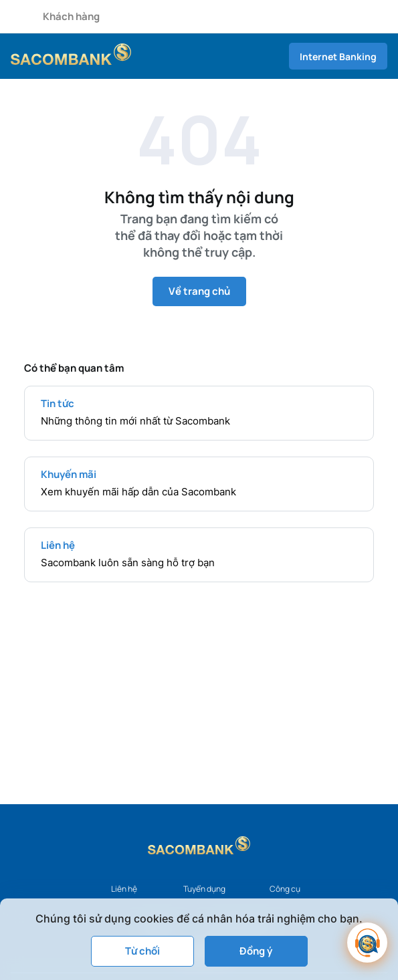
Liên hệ (124, 889)
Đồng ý (256, 951)
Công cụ (285, 889)
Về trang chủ (199, 291)
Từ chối (142, 951)
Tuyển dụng (204, 889)
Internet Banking (338, 56)
